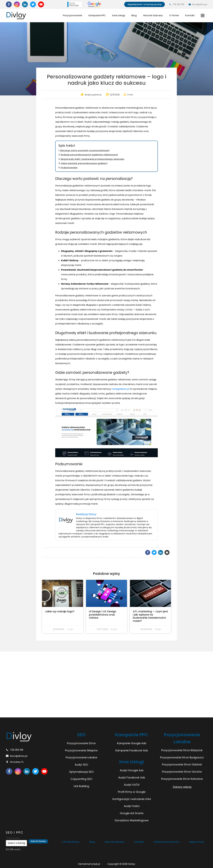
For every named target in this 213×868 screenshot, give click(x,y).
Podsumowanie (69, 168)
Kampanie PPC (97, 15)
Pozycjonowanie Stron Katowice (182, 779)
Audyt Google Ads (132, 770)
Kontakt (190, 15)
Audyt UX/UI (132, 785)
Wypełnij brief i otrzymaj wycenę (145, 4)
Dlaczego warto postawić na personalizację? (85, 150)
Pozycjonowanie (72, 15)
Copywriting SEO (81, 779)
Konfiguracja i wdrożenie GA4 (132, 799)
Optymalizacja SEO (81, 772)
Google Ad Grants (132, 813)
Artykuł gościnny (93, 95)
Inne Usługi (119, 15)
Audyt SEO (81, 765)
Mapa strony (197, 842)
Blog (134, 15)
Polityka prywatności (166, 842)
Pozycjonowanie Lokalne (81, 757)
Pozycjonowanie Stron (81, 743)
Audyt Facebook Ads (132, 777)
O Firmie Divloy (71, 842)
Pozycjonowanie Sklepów (81, 750)
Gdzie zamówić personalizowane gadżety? (84, 163)
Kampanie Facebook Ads (132, 750)
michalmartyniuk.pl (89, 864)
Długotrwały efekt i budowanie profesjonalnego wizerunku (92, 159)
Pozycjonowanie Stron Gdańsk (182, 764)
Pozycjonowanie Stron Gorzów (182, 772)
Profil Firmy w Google (132, 792)
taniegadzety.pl (121, 389)
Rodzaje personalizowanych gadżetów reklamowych (89, 155)
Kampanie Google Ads (132, 743)
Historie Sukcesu (153, 15)
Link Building (81, 786)
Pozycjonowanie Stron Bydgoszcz (182, 757)
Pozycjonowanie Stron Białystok (182, 750)
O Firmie (174, 15)
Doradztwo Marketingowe (132, 820)
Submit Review (38, 841)
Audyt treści (132, 806)
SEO (81, 735)
